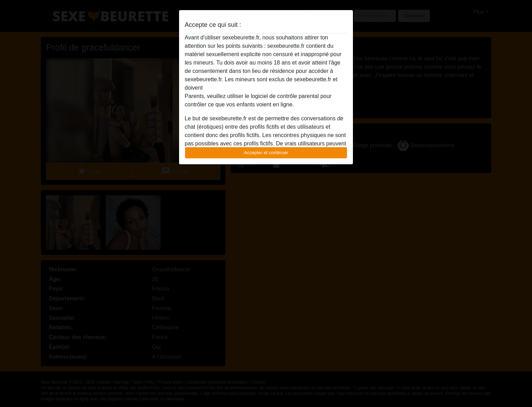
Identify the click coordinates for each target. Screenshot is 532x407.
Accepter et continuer (266, 153)
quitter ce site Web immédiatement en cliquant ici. (266, 88)
